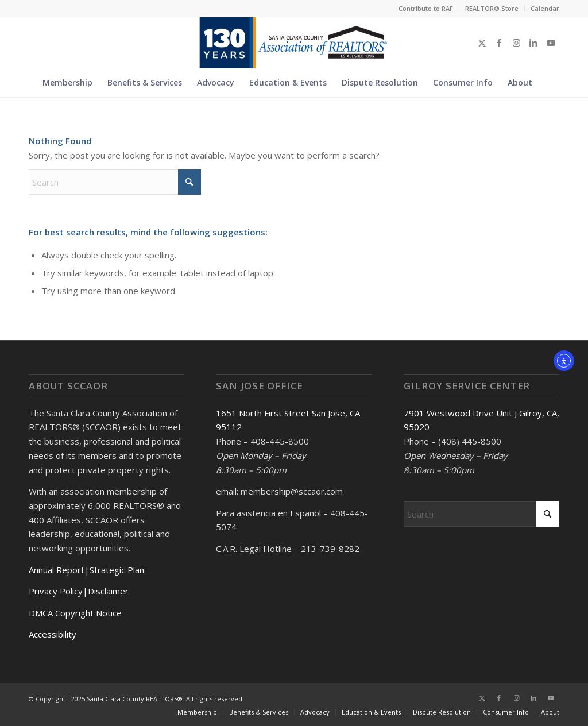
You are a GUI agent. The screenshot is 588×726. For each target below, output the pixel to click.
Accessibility (53, 634)
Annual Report (57, 570)
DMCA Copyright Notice (75, 613)
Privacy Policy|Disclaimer (79, 591)
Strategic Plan (117, 570)
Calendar (545, 8)
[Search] (547, 83)
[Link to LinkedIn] (533, 43)
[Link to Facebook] (499, 43)
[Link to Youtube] (551, 43)
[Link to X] (482, 43)
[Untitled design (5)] (294, 43)
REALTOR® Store (492, 8)
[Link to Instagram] (516, 43)
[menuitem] (426, 9)
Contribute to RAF (426, 8)
